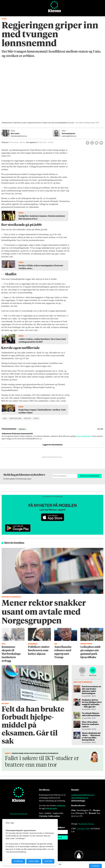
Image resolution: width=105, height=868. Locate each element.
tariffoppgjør (15, 418)
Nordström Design (86, 824)
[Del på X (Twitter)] (92, 143)
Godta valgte (34, 861)
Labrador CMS (83, 829)
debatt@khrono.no (80, 798)
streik (36, 418)
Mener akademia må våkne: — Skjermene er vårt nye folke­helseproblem (91, 736)
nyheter (27, 418)
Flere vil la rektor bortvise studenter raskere (90, 724)
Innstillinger (95, 866)
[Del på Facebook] (88, 143)
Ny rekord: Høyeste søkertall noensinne (91, 714)
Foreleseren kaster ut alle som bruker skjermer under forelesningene (91, 690)
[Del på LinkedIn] (97, 143)
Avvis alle (48, 861)
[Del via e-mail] (101, 143)
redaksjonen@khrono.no (82, 795)
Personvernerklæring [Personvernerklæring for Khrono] (19, 814)
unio (5, 418)
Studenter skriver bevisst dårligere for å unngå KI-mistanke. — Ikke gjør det (92, 703)
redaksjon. (61, 805)
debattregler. (52, 808)
